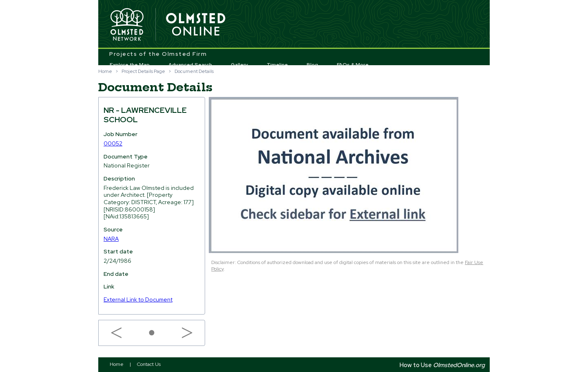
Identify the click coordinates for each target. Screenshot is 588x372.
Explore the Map (130, 65)
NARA (111, 239)
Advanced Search (190, 65)
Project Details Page (143, 71)
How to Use (442, 365)
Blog (312, 65)
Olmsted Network (127, 25)
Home (105, 71)
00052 (113, 143)
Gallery (240, 65)
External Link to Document (138, 299)
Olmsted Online (196, 25)
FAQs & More (353, 65)
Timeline (277, 65)
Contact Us (149, 364)
